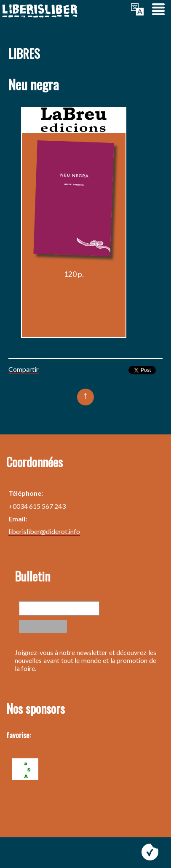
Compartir (24, 369)
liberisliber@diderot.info (44, 531)
